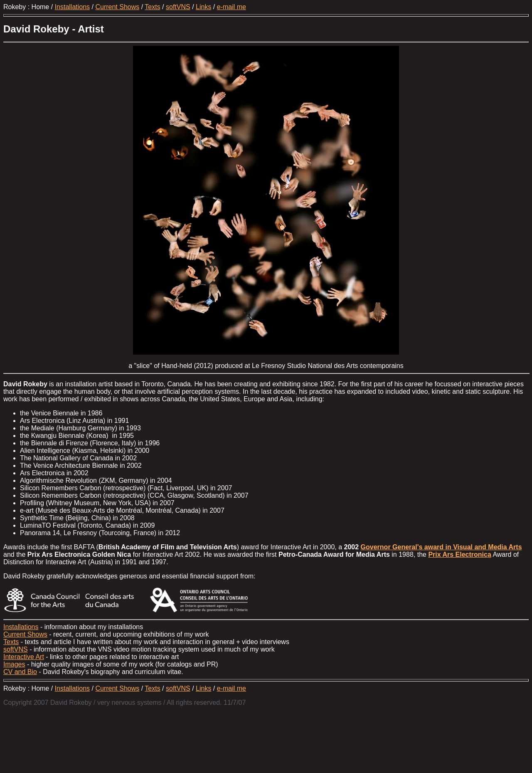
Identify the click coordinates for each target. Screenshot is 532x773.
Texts (152, 7)
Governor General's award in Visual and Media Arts (441, 547)
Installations (73, 7)
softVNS (178, 7)
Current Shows (117, 7)
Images (14, 664)
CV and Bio (20, 672)
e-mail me (232, 7)
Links (203, 7)
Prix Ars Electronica (459, 554)
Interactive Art (24, 657)
